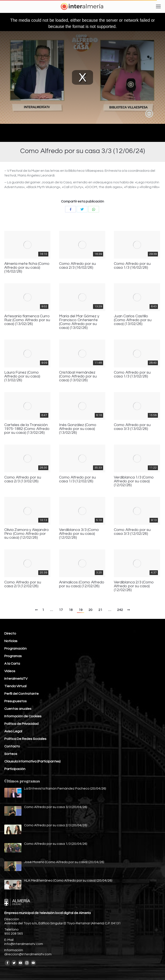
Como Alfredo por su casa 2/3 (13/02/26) (23, 479)
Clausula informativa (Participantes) (32, 761)
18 (71, 610)
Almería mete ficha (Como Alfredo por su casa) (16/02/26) (27, 268)
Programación (15, 649)
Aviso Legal (13, 731)
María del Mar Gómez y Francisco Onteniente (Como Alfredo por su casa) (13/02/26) (79, 322)
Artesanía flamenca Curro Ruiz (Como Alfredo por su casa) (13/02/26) (27, 320)
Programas (13, 656)
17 (61, 610)
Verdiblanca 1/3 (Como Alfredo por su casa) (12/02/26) (134, 481)
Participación (15, 769)
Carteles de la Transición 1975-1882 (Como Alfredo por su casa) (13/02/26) (27, 429)
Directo (10, 633)
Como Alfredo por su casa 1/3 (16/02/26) (132, 266)
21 (100, 610)
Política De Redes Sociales (25, 739)
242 (120, 610)
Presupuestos (15, 701)
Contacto (12, 746)
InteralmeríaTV (16, 679)
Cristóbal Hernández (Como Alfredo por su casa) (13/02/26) (78, 376)
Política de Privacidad (21, 724)
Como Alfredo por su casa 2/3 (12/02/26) (23, 584)
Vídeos (10, 671)
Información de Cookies (23, 716)
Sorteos (11, 754)
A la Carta (12, 664)
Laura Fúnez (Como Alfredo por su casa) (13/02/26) (22, 376)
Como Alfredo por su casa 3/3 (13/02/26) (132, 427)
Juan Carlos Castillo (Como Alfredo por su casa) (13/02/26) (133, 320)
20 (90, 610)
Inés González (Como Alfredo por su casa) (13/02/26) (78, 429)
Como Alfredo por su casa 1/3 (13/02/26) (132, 374)
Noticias (11, 641)
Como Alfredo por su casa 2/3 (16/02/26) (77, 266)
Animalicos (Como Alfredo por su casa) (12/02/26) (82, 584)
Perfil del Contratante (21, 694)
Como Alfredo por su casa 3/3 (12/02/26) (132, 532)
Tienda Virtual (15, 686)
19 (81, 610)
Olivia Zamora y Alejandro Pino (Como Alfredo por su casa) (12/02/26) (27, 534)
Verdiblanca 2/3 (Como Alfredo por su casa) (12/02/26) (134, 586)
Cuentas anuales (18, 709)
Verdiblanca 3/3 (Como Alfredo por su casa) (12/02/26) (79, 534)
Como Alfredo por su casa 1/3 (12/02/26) (77, 479)
